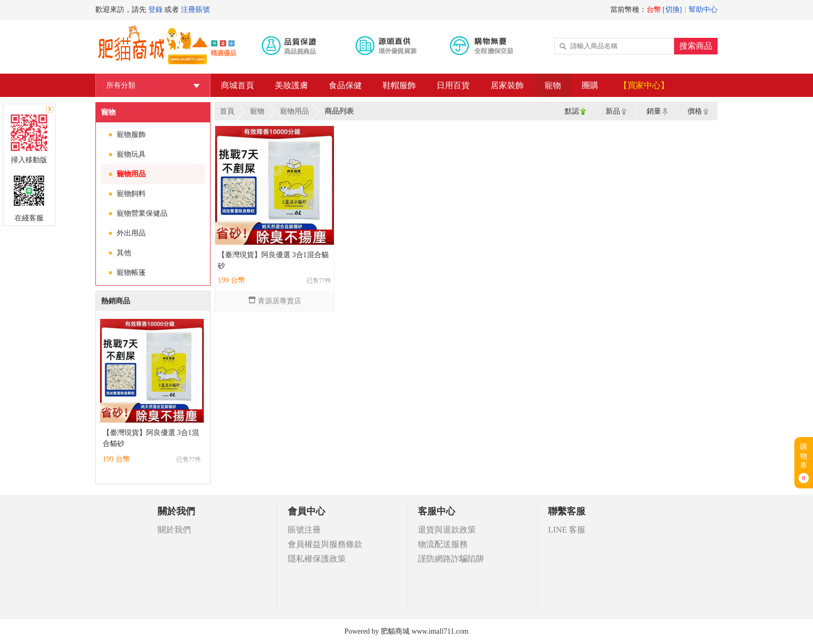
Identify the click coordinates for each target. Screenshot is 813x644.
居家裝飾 (507, 85)
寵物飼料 (131, 194)
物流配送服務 (443, 544)
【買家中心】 (644, 85)
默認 (572, 111)
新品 (613, 111)
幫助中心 (703, 10)
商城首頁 (237, 85)
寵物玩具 (131, 154)
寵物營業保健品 (142, 213)
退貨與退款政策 (447, 530)
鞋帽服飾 (399, 85)
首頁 (227, 111)
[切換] (672, 10)
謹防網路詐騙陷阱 (451, 559)
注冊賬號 (195, 10)
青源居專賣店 (275, 301)
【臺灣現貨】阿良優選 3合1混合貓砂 (151, 438)
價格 (695, 111)
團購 (590, 85)
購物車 (804, 463)
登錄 (156, 10)
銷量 (654, 111)
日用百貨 (453, 85)
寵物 (553, 85)
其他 (124, 253)
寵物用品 (131, 174)
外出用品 (131, 233)
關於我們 (174, 530)
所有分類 (153, 85)
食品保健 (345, 85)
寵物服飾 (131, 135)
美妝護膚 (291, 85)
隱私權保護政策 (317, 559)
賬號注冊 (304, 530)
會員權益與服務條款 (325, 544)
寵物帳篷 (131, 272)
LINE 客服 (567, 530)
